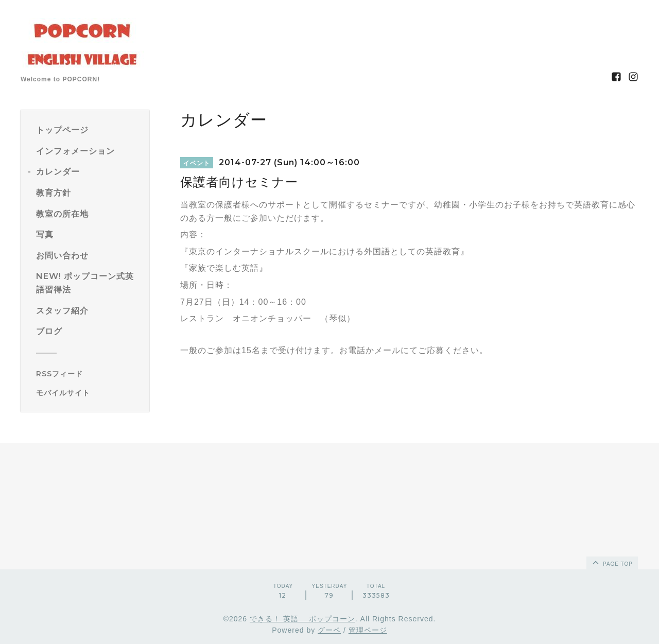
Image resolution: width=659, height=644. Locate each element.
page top (612, 562)
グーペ (329, 630)
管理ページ (368, 630)
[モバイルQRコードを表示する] (89, 393)
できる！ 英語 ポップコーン (302, 619)
